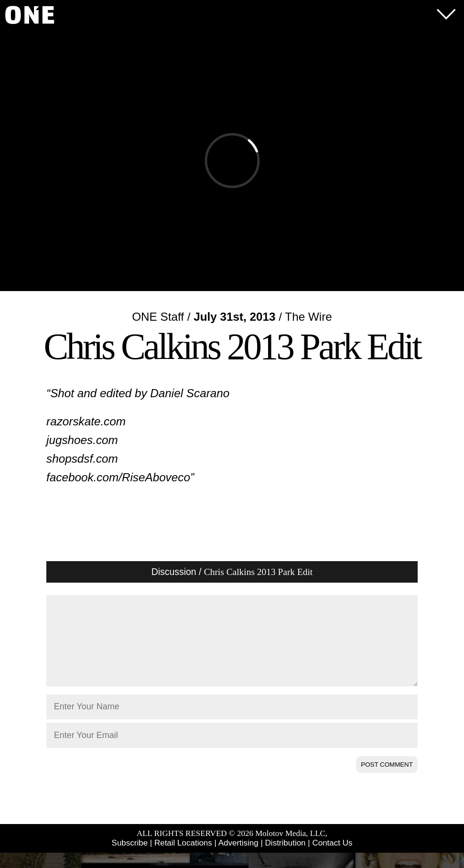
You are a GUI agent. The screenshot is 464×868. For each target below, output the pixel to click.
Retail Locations (183, 858)
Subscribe (130, 858)
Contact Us (332, 858)
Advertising (238, 858)
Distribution (286, 858)
